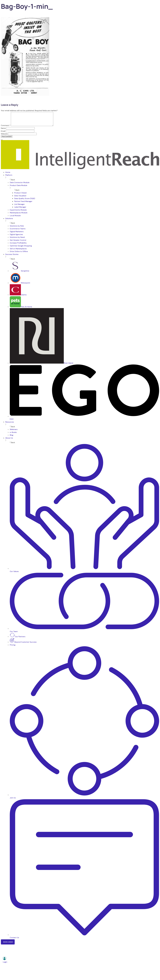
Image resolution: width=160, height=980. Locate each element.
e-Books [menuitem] (13, 435)
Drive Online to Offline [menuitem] (19, 254)
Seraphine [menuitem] (19, 274)
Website (4, 137)
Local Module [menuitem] (15, 218)
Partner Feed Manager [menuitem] (23, 204)
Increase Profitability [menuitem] (18, 246)
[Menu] (2, 142)
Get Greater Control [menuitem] (18, 243)
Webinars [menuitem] (14, 432)
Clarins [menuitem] (18, 297)
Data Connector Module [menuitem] (20, 185)
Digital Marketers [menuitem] (17, 234)
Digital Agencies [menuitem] (16, 237)
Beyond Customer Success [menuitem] (23, 645)
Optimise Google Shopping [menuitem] (21, 248)
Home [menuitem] (8, 175)
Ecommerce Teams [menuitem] (18, 231)
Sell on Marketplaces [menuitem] (18, 251)
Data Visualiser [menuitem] (20, 198)
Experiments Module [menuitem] (18, 213)
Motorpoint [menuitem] (20, 285)
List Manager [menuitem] (19, 207)
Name (3, 131)
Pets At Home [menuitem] (21, 309)
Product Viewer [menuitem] (20, 195)
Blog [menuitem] (11, 438)
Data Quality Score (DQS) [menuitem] (25, 201)
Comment (6, 128)
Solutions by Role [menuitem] (17, 229)
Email (3, 134)
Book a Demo (8, 945)
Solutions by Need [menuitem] (17, 240)
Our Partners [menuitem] (18, 639)
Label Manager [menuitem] (20, 210)
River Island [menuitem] (41, 366)
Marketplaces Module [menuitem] (19, 215)
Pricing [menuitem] (13, 648)
